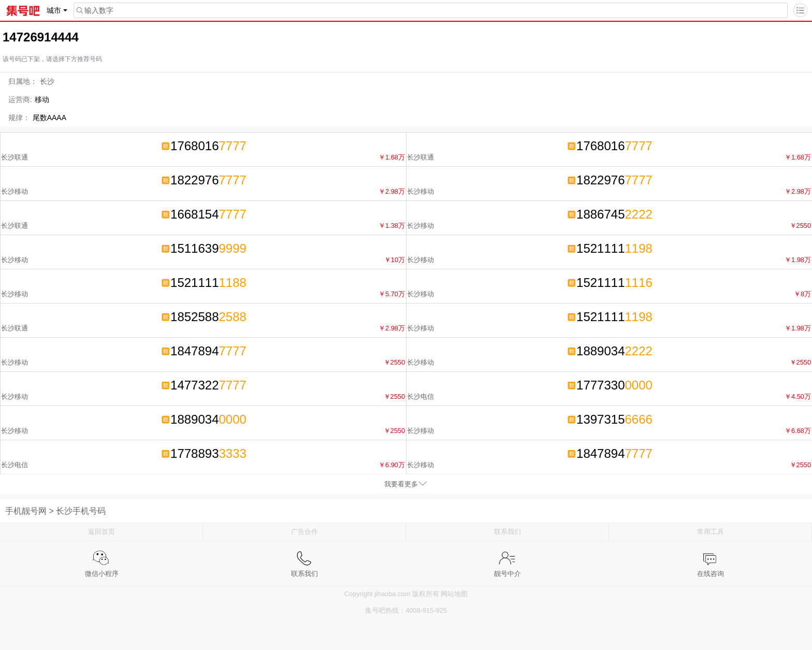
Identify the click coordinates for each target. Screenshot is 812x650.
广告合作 (304, 532)
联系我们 (508, 532)
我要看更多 (401, 484)
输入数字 (94, 10)
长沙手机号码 (81, 511)
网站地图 (454, 594)
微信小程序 (102, 558)
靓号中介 (508, 558)
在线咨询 (711, 558)
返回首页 (102, 532)
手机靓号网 (26, 511)
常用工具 (711, 532)
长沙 (47, 81)
